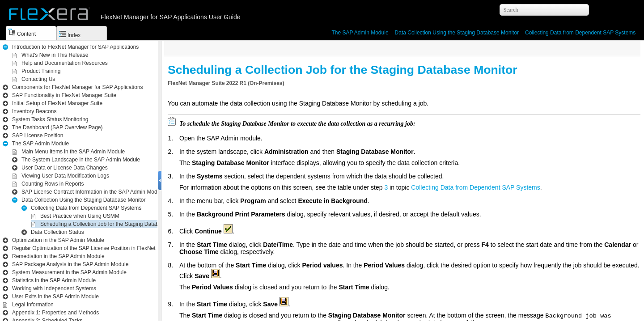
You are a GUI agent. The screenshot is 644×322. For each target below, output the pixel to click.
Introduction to (75, 47)
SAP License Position (38, 136)
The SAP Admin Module (360, 33)
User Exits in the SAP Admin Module (55, 297)
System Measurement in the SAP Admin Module (69, 272)
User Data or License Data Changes (65, 168)
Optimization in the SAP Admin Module (58, 240)
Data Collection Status (57, 232)
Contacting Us (38, 79)
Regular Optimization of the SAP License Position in (102, 248)
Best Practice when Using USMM (80, 216)
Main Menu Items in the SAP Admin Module (73, 152)
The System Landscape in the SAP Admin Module (81, 160)
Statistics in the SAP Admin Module (54, 280)
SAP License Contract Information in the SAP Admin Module (93, 192)
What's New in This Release (55, 55)
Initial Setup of (57, 103)
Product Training (41, 71)
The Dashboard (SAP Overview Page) (57, 127)
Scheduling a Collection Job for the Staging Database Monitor (114, 224)
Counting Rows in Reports (53, 184)
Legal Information (33, 305)
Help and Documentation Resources (65, 63)
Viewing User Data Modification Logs (65, 176)
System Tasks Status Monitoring (50, 119)
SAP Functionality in (64, 95)
